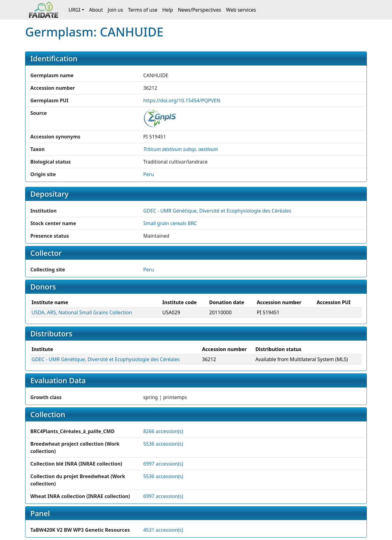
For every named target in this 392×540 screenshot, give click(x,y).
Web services (241, 10)
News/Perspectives (200, 10)
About (96, 10)
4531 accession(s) (163, 530)
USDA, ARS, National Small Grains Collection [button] (82, 312)
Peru (149, 174)
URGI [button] (75, 10)
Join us (115, 10)
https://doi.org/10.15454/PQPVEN (182, 100)
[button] (181, 149)
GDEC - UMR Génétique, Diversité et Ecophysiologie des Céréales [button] (217, 211)
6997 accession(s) (163, 464)
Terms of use (143, 10)
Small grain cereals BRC (170, 223)
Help (168, 10)
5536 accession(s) (163, 444)
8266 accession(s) (163, 431)
